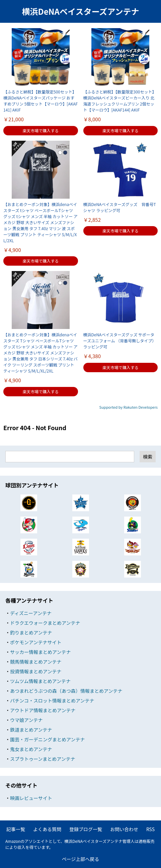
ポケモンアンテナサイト (36, 642)
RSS (150, 829)
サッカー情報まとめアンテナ (40, 652)
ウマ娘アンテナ (26, 720)
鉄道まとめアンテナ (31, 730)
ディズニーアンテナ (31, 613)
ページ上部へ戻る (81, 859)
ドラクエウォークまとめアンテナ (45, 623)
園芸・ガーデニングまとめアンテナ (47, 739)
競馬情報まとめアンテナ (36, 662)
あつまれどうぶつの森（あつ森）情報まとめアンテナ (66, 691)
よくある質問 (47, 829)
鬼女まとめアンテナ (31, 749)
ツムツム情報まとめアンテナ (40, 681)
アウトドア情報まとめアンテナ (43, 710)
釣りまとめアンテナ (31, 632)
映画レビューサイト (31, 798)
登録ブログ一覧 (86, 829)
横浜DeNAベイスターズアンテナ (80, 11)
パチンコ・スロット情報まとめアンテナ (52, 700)
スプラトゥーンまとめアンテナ (43, 759)
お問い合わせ (124, 829)
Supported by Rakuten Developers (129, 407)
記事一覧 (16, 829)
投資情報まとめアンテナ (36, 671)
